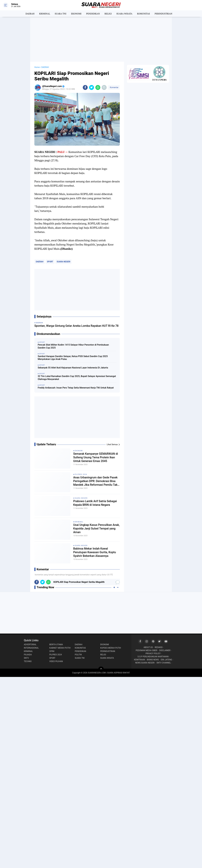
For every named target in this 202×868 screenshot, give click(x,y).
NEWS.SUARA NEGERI (145, 663)
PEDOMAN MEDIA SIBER (146, 650)
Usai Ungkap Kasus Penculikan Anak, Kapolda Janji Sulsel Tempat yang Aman (96, 528)
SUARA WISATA (124, 14)
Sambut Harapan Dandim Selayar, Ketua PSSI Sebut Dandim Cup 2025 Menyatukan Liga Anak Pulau (73, 358)
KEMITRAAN (139, 660)
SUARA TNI (60, 14)
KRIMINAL (45, 14)
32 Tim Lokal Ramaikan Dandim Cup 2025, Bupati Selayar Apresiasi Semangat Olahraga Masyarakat (77, 378)
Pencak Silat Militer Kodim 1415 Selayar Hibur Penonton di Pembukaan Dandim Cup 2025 (73, 346)
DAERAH (30, 14)
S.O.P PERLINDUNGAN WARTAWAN (153, 657)
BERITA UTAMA (56, 645)
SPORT (50, 262)
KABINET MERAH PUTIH (60, 648)
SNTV (26, 658)
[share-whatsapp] (98, 87)
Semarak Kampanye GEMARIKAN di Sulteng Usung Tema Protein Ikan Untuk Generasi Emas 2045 (96, 457)
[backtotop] (101, 669)
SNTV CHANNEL (164, 663)
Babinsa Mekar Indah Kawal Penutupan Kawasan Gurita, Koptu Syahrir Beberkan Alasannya (95, 552)
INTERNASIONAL (31, 648)
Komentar (114, 87)
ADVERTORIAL (30, 645)
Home (37, 67)
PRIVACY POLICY (153, 653)
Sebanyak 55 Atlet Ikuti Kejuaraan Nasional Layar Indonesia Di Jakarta (73, 368)
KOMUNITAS (144, 14)
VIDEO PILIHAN (56, 661)
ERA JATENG (166, 660)
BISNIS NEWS (153, 660)
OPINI (52, 651)
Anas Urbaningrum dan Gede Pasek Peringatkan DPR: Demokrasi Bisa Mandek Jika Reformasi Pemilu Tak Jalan (95, 481)
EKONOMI (76, 14)
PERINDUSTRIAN (163, 14)
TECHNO (28, 661)
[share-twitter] (92, 87)
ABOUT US (148, 647)
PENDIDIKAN (93, 14)
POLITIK (78, 655)
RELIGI (108, 14)
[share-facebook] (85, 87)
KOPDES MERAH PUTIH (111, 648)
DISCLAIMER (165, 650)
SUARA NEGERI (63, 262)
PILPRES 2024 (81, 474)
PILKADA (28, 655)
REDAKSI (159, 647)
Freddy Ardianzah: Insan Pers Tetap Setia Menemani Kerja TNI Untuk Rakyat (76, 388)
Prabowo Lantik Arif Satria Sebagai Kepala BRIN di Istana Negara (95, 503)
